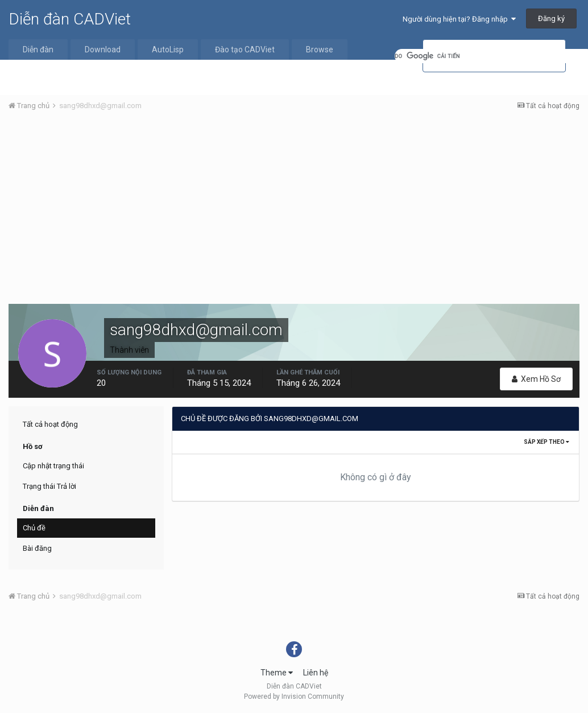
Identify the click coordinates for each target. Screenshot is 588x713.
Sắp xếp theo (546, 442)
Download (103, 50)
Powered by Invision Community (294, 696)
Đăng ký (551, 18)
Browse (320, 50)
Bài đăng (37, 548)
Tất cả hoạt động (50, 424)
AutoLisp (168, 50)
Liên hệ (316, 673)
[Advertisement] (294, 205)
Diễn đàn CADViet (70, 19)
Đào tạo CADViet (245, 50)
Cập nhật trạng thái (53, 466)
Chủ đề (34, 528)
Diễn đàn (38, 50)
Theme (277, 673)
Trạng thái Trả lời (49, 486)
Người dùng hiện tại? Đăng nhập (459, 19)
